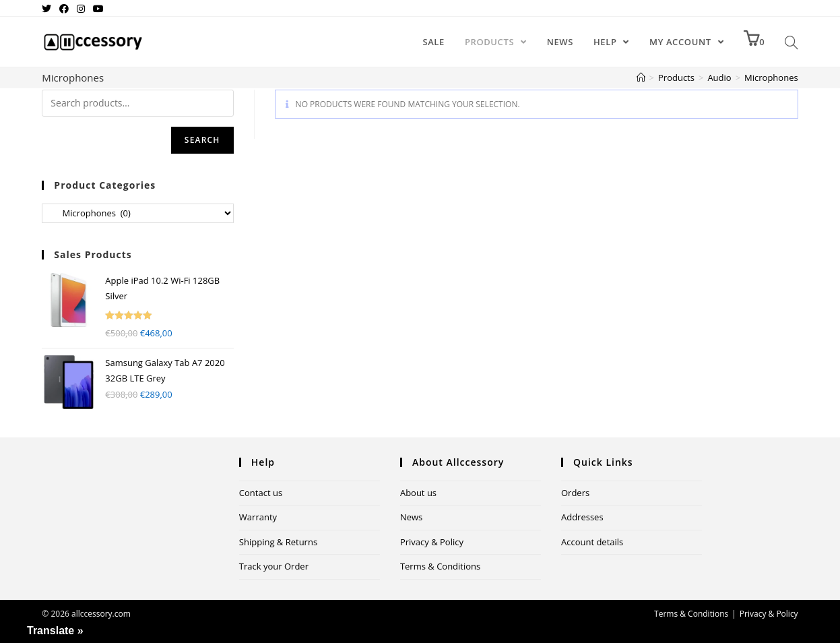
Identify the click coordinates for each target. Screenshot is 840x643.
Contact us (261, 493)
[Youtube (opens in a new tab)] (98, 9)
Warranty (258, 517)
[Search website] (791, 42)
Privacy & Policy (432, 542)
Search (202, 140)
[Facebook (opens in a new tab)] (64, 9)
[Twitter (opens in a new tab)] (49, 9)
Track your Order (274, 566)
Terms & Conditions (440, 566)
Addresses (582, 517)
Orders (575, 493)
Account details (592, 542)
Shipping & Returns (278, 542)
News (411, 517)
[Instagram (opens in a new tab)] (81, 9)
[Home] (641, 78)
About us (418, 493)
